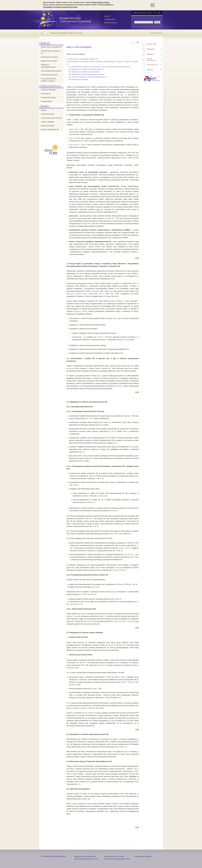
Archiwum (142, 13)
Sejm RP (107, 16)
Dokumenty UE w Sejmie (49, 57)
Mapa (136, 13)
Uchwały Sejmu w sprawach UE (50, 52)
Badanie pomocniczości (49, 61)
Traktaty (44, 110)
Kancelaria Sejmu (110, 19)
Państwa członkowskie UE (50, 130)
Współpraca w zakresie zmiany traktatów (86, 72)
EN (159, 13)
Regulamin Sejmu (80, 311)
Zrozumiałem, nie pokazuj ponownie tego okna (60, 7)
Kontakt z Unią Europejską (143, 856)
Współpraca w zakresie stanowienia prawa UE (87, 69)
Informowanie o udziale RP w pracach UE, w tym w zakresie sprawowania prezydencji (101, 67)
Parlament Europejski (48, 98)
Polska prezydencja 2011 (49, 75)
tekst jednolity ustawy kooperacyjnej (85, 294)
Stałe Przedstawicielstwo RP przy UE (86, 859)
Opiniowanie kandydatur (80, 80)
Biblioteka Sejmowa (111, 23)
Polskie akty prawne (48, 114)
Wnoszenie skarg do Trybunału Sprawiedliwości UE (89, 77)
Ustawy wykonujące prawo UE (51, 118)
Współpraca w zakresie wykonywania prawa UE (88, 74)
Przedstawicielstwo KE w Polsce (114, 856)
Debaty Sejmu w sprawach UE (51, 47)
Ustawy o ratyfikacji (47, 122)
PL (155, 13)
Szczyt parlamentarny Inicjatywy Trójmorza (48, 80)
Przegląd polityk (46, 101)
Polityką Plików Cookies (100, 2)
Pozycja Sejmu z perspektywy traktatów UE (83, 59)
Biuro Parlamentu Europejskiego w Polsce (117, 859)
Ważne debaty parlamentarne (51, 71)
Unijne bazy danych (48, 126)
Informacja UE (46, 94)
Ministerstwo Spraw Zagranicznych (85, 856)
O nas (149, 13)
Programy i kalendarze (49, 90)
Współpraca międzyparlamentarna (48, 66)
